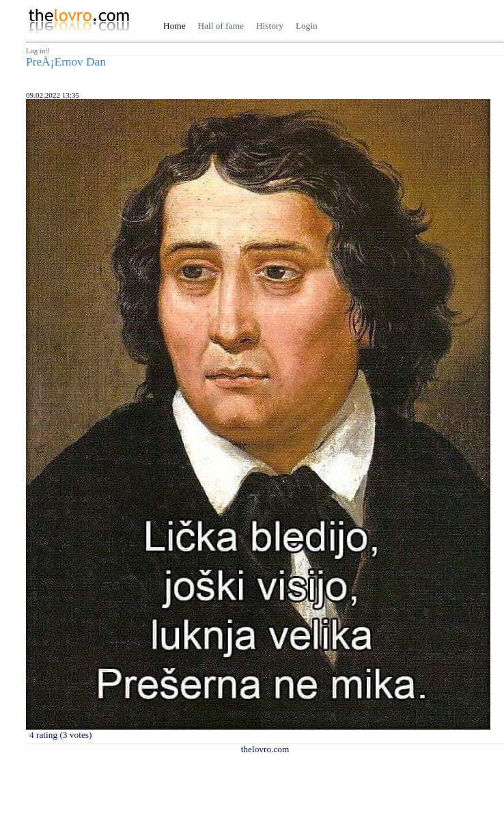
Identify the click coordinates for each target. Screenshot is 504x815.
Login (307, 26)
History (270, 26)
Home (174, 26)
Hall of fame (221, 26)
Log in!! (38, 51)
